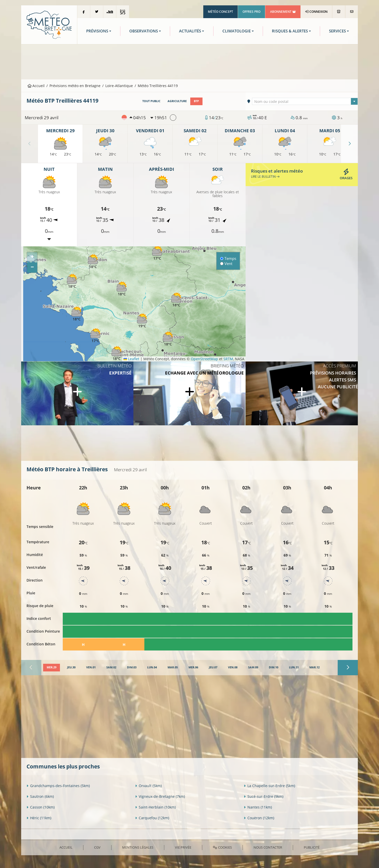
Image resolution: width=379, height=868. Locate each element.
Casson (41, 807)
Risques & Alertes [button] (290, 31)
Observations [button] (144, 31)
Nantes (258, 807)
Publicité (312, 847)
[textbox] (305, 102)
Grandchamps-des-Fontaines (58, 786)
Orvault (148, 786)
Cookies (222, 847)
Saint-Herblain (155, 807)
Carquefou (152, 818)
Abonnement (283, 12)
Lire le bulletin (265, 177)
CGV (97, 847)
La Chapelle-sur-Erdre (269, 786)
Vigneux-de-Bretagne (160, 796)
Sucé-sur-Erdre (264, 796)
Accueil (36, 86)
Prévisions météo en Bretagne (75, 86)
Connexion (316, 12)
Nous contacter (268, 847)
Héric (39, 818)
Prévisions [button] (97, 31)
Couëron (259, 818)
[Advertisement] (189, 61)
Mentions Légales (138, 847)
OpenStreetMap (204, 359)
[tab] (52, 668)
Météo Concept (220, 12)
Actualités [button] (190, 31)
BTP (196, 101)
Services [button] (337, 31)
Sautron (40, 796)
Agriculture (177, 101)
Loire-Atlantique (119, 86)
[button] (72, 281)
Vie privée (183, 847)
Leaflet (131, 359)
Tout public (151, 101)
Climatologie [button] (237, 31)
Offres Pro (251, 12)
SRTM (228, 359)
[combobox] (305, 101)
